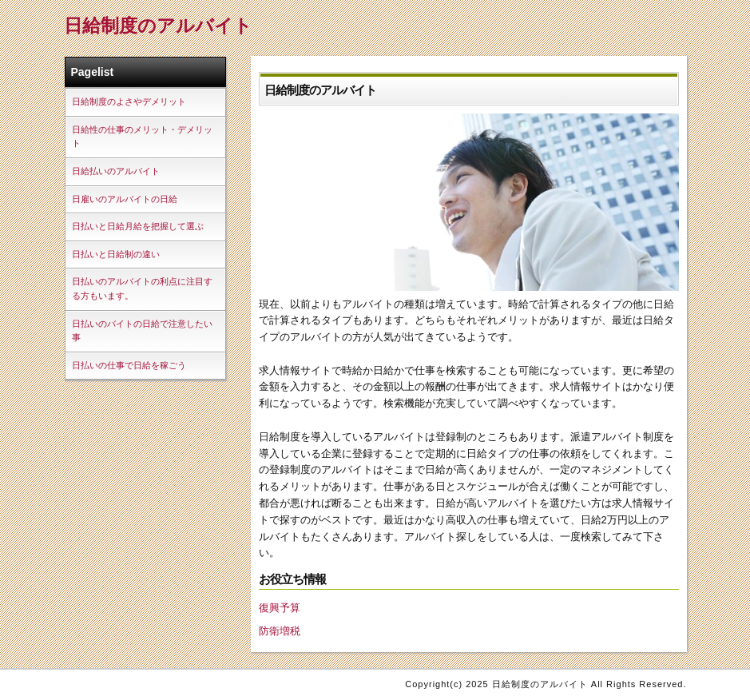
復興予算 (280, 608)
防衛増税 (280, 631)
